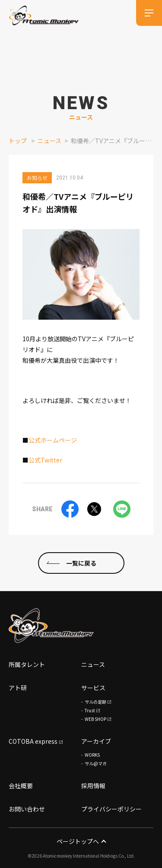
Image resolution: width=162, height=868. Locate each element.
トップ (18, 141)
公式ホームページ (53, 440)
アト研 (18, 688)
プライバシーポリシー (111, 809)
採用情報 (93, 786)
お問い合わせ (27, 809)
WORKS (92, 755)
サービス (93, 688)
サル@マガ (96, 764)
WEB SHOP (95, 719)
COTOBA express (33, 741)
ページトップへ (81, 841)
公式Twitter (45, 460)
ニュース (49, 141)
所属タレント (27, 664)
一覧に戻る (81, 563)
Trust (90, 710)
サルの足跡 (95, 702)
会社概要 (21, 786)
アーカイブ (96, 741)
